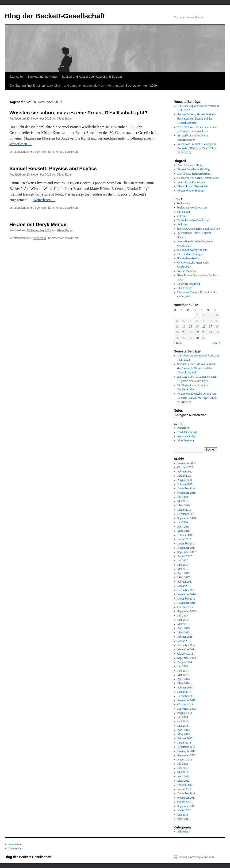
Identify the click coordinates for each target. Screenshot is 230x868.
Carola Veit (184, 212)
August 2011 (185, 810)
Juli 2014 (183, 666)
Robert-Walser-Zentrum (191, 191)
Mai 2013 (183, 726)
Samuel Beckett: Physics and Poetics (53, 168)
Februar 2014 (185, 688)
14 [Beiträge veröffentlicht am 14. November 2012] (190, 327)
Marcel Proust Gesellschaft (193, 186)
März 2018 (184, 531)
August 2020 (185, 480)
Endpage (182, 224)
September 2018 (187, 518)
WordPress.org (186, 440)
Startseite (16, 77)
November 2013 (187, 700)
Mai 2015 (183, 624)
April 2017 (184, 573)
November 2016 (187, 594)
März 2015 (184, 632)
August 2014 (185, 662)
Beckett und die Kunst (42, 77)
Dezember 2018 (186, 514)
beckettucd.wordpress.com (192, 208)
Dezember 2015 (186, 599)
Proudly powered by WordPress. (196, 857)
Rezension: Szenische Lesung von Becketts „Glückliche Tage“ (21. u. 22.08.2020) (197, 148)
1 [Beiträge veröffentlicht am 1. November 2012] (197, 315)
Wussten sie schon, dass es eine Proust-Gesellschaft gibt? (78, 113)
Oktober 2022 (185, 467)
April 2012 (184, 776)
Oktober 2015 (185, 607)
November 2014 (187, 649)
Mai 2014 (183, 675)
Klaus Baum (65, 119)
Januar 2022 (184, 476)
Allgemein (40, 152)
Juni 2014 (183, 671)
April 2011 (184, 819)
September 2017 (187, 552)
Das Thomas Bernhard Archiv (194, 174)
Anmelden (183, 428)
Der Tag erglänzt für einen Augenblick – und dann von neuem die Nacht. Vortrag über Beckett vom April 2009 (83, 86)
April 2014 (184, 679)
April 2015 (184, 628)
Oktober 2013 (185, 704)
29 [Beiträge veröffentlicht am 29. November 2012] (197, 338)
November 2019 (187, 493)
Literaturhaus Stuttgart (190, 254)
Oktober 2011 (185, 802)
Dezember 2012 (186, 747)
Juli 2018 (183, 522)
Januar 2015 (184, 641)
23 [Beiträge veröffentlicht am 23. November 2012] (204, 332)
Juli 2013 (183, 717)
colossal (182, 216)
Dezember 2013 (186, 696)
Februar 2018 (185, 535)
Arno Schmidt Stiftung (190, 165)
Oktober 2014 (185, 654)
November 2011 (186, 798)
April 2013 (184, 730)
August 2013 (185, 713)
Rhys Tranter (185, 275)
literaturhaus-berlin (188, 258)
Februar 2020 (185, 484)
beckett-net (184, 203)
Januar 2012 (184, 789)
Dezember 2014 (186, 645)
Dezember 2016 (186, 590)
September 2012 (187, 755)
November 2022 (187, 463)
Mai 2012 (183, 772)
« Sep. (178, 343)
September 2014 (187, 658)
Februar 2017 (185, 582)
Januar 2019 (184, 510)
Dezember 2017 (186, 544)
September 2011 (187, 806)
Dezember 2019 (186, 488)
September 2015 (187, 611)
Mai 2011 (183, 815)
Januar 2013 (184, 743)
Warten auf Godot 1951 (191, 292)
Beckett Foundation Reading (194, 169)
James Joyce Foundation (191, 182)
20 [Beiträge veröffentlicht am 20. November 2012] (184, 332)
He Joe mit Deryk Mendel (39, 224)
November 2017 (187, 548)
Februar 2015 (185, 637)
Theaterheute (185, 288)
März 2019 (184, 505)
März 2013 (184, 734)
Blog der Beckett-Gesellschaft (55, 16)
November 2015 (187, 603)
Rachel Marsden (187, 271)
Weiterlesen (21, 144)
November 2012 (187, 751)
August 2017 (185, 556)
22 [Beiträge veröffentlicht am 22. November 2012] (197, 332)
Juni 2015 (183, 620)
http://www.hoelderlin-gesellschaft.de (199, 229)
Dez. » (217, 343)
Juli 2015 (183, 616)
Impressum (15, 844)
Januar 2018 (184, 539)
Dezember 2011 (186, 793)
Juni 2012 (183, 768)
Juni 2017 (183, 565)
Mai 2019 (183, 501)
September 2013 (187, 709)
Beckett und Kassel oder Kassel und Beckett (92, 77)
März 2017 (184, 577)
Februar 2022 (185, 472)
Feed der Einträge (187, 432)
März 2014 (184, 683)
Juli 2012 (183, 764)
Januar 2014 (184, 692)
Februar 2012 (185, 785)
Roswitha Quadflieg (189, 284)
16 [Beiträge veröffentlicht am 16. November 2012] (204, 327)
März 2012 (184, 781)
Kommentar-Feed (187, 436)
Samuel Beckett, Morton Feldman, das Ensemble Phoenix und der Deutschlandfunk (197, 119)
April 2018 (184, 527)
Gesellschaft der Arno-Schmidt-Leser (198, 178)
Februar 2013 (185, 738)
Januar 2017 (184, 586)
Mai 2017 (183, 569)
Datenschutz (15, 848)
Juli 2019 (183, 497)
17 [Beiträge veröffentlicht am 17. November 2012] (210, 327)
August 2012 (185, 760)
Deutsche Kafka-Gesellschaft (194, 220)
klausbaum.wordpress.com (192, 250)
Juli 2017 (183, 560)
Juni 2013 (183, 721)
